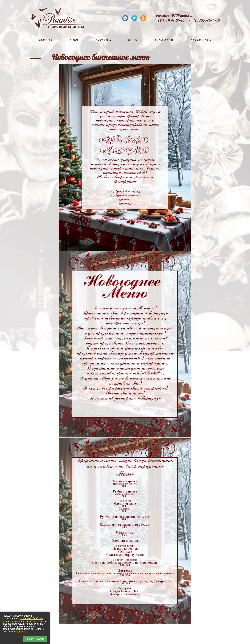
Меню (133, 40)
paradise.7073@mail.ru (174, 16)
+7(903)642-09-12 (170, 20)
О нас (74, 40)
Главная (46, 40)
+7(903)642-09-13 (206, 20)
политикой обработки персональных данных (23, 620)
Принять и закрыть (35, 639)
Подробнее (20, 632)
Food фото (164, 40)
